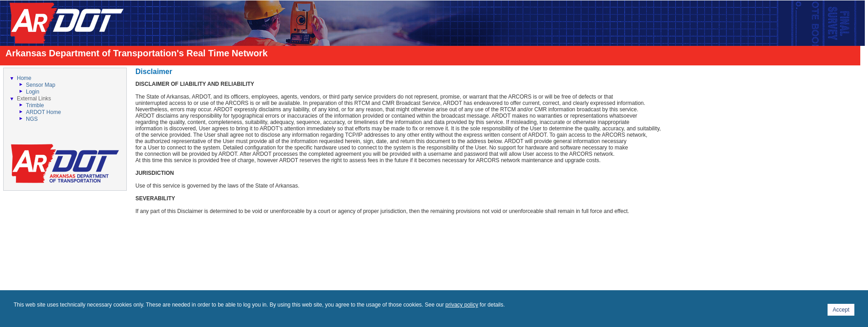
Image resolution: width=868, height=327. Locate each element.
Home (24, 78)
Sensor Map (41, 85)
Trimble (35, 105)
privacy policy (462, 305)
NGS (32, 119)
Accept (841, 310)
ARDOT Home (43, 112)
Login (32, 92)
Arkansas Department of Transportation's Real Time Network (137, 53)
